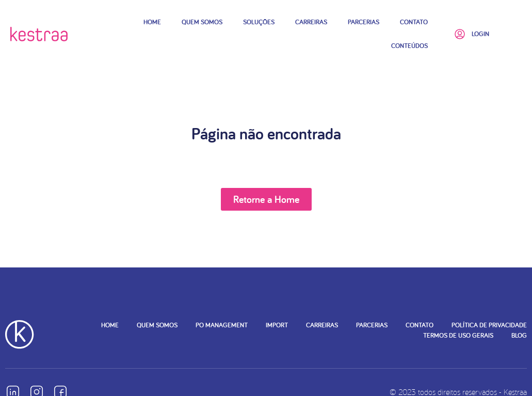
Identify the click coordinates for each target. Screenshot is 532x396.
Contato (414, 22)
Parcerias (364, 22)
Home (152, 22)
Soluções (259, 22)
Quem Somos (202, 22)
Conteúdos (409, 46)
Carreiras (311, 22)
